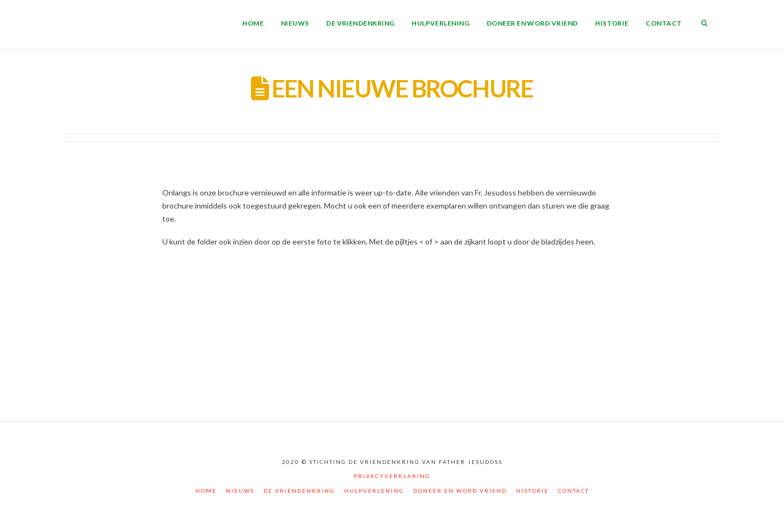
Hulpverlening (374, 491)
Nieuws (240, 491)
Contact (574, 491)
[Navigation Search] (705, 25)
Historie (532, 491)
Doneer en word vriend (460, 491)
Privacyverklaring (392, 476)
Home (206, 491)
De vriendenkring (299, 491)
